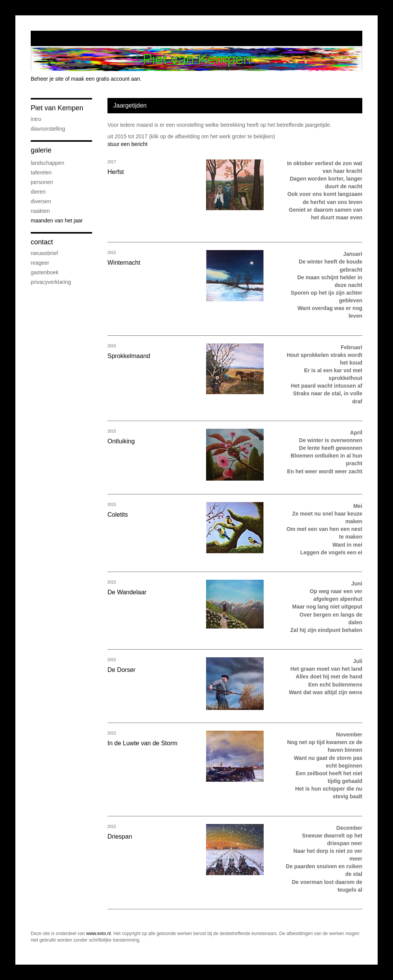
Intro (36, 119)
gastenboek (45, 272)
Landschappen (47, 163)
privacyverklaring (51, 282)
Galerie (41, 150)
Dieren (38, 192)
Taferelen (41, 172)
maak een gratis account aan (106, 79)
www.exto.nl (99, 934)
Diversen (41, 201)
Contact (42, 242)
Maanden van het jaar (57, 221)
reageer (40, 263)
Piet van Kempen (57, 108)
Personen (42, 182)
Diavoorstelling (48, 129)
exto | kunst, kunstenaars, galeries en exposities (52, 38)
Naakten (40, 211)
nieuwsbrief (44, 253)
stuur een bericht (127, 144)
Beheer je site (47, 79)
